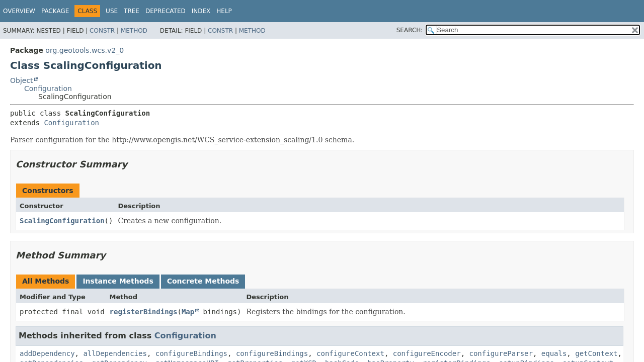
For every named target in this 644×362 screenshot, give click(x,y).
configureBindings (191, 353)
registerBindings (144, 312)
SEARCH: (410, 30)
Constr (102, 31)
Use (112, 11)
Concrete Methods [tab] (203, 281)
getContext (596, 353)
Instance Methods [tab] (118, 281)
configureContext (350, 353)
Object (22, 80)
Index (201, 11)
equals (554, 353)
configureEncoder (427, 353)
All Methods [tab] (46, 281)
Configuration (48, 88)
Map (188, 312)
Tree (132, 11)
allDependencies (115, 353)
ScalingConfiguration (62, 221)
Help (224, 11)
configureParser (501, 353)
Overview (19, 11)
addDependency (47, 353)
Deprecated (166, 11)
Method (134, 31)
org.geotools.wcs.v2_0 (85, 50)
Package (55, 11)
